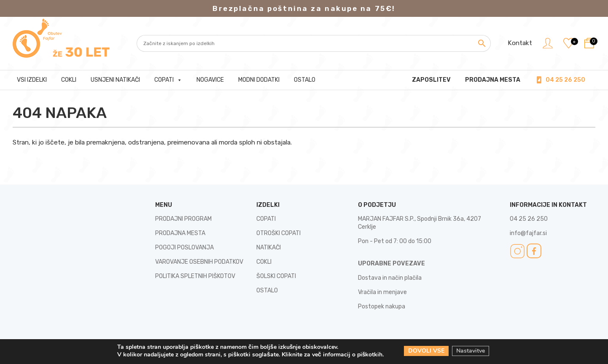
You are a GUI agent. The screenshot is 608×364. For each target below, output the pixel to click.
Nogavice (210, 80)
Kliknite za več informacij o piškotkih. (333, 355)
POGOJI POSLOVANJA (184, 248)
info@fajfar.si (528, 233)
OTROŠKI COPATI (278, 233)
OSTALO (267, 290)
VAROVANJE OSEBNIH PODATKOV (199, 262)
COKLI (264, 262)
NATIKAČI (269, 248)
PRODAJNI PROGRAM (183, 219)
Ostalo (305, 80)
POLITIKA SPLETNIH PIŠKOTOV (195, 276)
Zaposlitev (431, 80)
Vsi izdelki (32, 80)
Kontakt (520, 43)
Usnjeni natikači (115, 80)
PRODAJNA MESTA (493, 80)
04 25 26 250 (565, 80)
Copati (168, 80)
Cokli (69, 80)
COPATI (266, 219)
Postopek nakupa (382, 306)
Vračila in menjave (382, 292)
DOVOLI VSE (426, 351)
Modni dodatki (259, 80)
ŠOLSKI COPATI (276, 276)
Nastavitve (471, 351)
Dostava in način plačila (390, 278)
